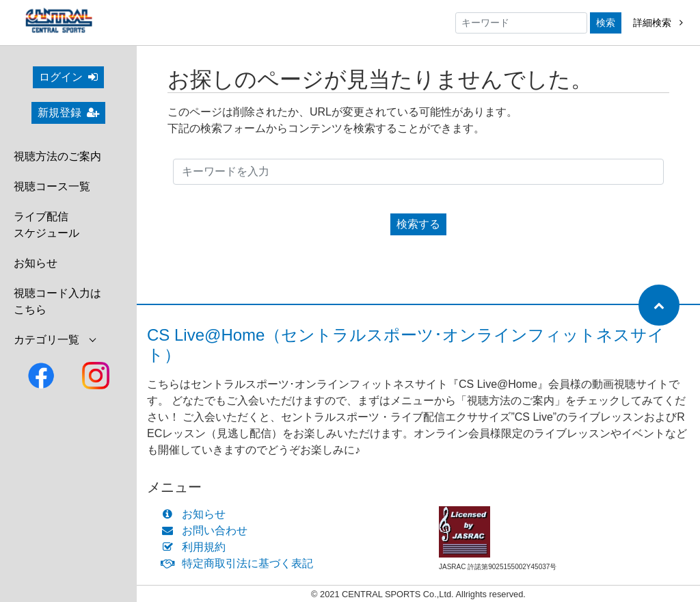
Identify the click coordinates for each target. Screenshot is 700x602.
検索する (418, 224)
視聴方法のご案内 (57, 156)
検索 (606, 23)
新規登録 (68, 113)
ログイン (68, 77)
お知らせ (36, 263)
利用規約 (197, 547)
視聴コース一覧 (52, 186)
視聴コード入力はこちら (57, 301)
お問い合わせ (207, 531)
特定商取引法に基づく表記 (240, 563)
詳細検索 (658, 23)
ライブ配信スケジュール (46, 225)
